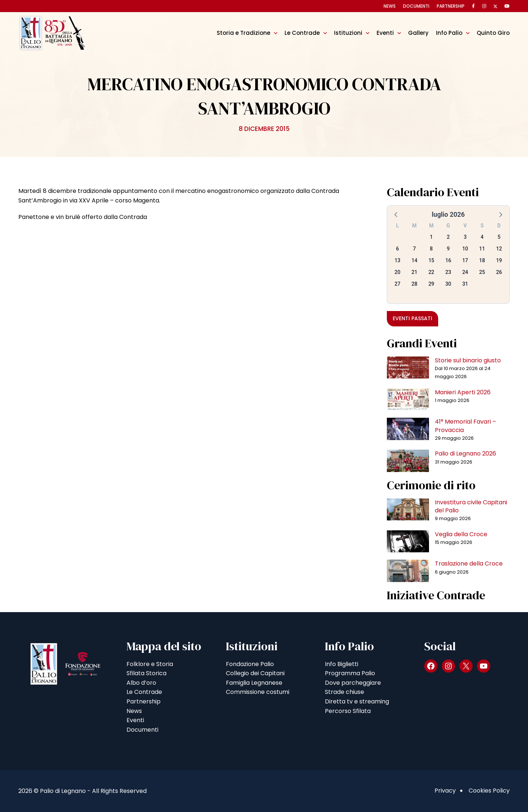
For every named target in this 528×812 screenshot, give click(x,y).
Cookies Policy (489, 791)
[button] (396, 214)
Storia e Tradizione (243, 33)
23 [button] (448, 272)
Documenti (416, 6)
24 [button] (465, 272)
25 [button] (482, 272)
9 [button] (448, 249)
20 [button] (397, 272)
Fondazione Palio (250, 664)
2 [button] (448, 237)
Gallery (418, 33)
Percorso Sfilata (348, 711)
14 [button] (414, 260)
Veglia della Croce (461, 534)
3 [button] (465, 237)
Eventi (385, 33)
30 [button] (448, 284)
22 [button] (431, 272)
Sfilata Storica (146, 673)
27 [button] (397, 284)
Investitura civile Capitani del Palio (471, 506)
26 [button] (499, 272)
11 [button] (482, 249)
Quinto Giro (493, 33)
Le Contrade (302, 33)
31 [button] (465, 284)
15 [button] (431, 260)
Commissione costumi (258, 692)
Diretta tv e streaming (357, 701)
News (390, 6)
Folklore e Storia (150, 664)
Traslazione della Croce (469, 564)
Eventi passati (412, 318)
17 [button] (465, 260)
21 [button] (414, 272)
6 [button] (397, 249)
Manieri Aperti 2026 (463, 392)
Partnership (451, 6)
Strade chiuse (344, 692)
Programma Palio (350, 673)
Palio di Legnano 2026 (465, 453)
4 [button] (482, 237)
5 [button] (499, 237)
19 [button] (499, 260)
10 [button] (465, 249)
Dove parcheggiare (353, 683)
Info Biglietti (342, 664)
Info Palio (449, 33)
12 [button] (499, 249)
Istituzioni (348, 33)
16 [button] (448, 260)
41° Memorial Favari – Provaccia (465, 426)
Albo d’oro (141, 683)
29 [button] (431, 284)
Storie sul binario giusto (468, 360)
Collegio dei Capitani (255, 673)
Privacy (445, 791)
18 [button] (482, 260)
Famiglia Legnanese (254, 683)
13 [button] (397, 260)
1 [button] (431, 237)
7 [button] (414, 249)
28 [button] (414, 284)
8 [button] (431, 249)
